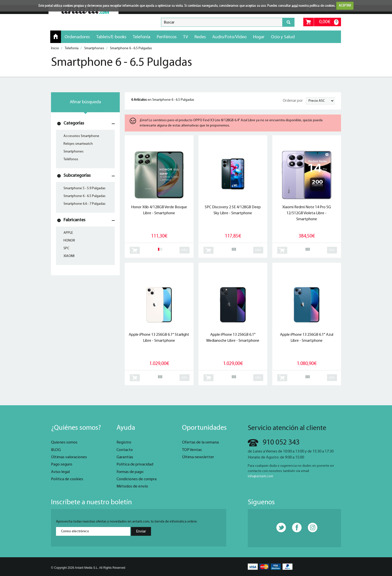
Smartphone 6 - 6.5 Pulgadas (84, 196)
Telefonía (141, 37)
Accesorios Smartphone (81, 136)
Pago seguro (62, 464)
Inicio (56, 36)
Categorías (74, 123)
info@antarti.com (260, 476)
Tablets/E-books (111, 37)
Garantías (125, 457)
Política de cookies (67, 479)
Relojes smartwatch (78, 144)
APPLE (68, 233)
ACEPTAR (345, 6)
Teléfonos (71, 159)
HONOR (69, 241)
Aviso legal (60, 472)
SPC (66, 248)
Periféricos (167, 37)
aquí (295, 6)
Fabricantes (74, 220)
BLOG (56, 450)
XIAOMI (69, 256)
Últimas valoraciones (69, 457)
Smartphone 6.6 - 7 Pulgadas (84, 204)
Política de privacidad (135, 464)
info (184, 250)
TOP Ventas (192, 450)
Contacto (125, 450)
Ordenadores (77, 37)
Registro (124, 442)
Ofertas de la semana (200, 442)
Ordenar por (293, 101)
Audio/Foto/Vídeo (229, 37)
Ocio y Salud (283, 37)
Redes (200, 37)
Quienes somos (64, 442)
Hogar (259, 37)
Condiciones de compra (136, 479)
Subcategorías (77, 176)
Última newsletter (198, 457)
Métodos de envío (132, 486)
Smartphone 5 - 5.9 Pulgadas (84, 188)
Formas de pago (130, 472)
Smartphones (73, 152)
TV (185, 37)
